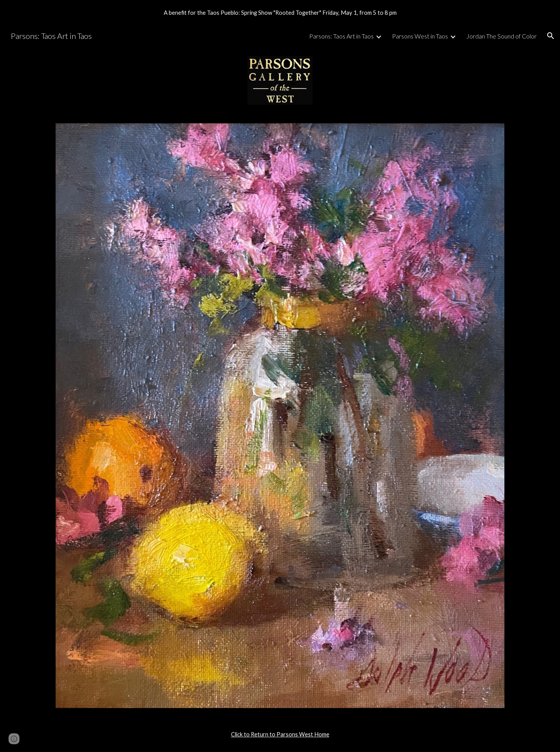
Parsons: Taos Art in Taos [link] (341, 36)
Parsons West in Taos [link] (420, 36)
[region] (280, 12)
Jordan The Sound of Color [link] (501, 36)
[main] (280, 734)
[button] (551, 36)
